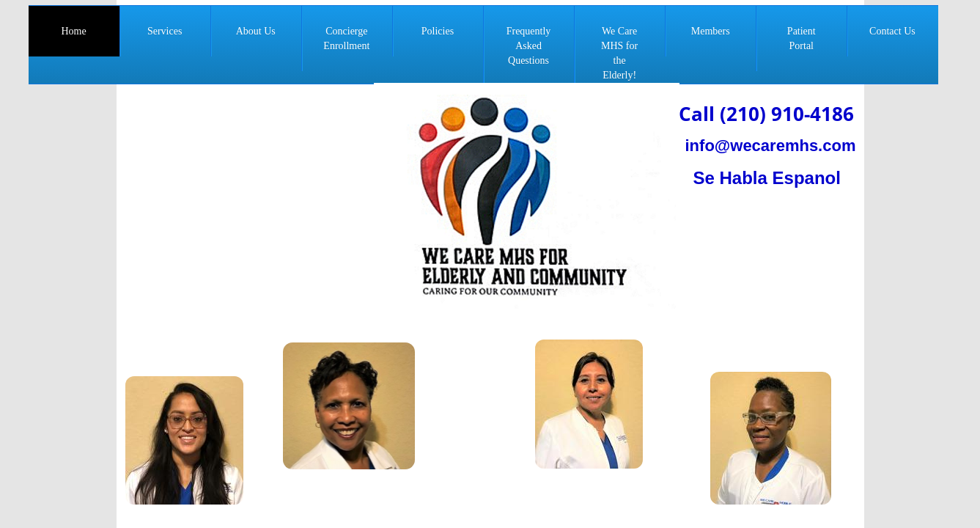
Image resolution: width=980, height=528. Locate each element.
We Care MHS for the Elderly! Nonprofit (620, 60)
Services (165, 31)
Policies (438, 31)
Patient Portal (802, 38)
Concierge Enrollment (346, 38)
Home (73, 31)
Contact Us (892, 31)
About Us (256, 31)
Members (711, 31)
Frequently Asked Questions (529, 46)
